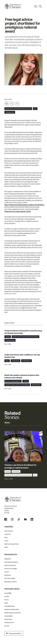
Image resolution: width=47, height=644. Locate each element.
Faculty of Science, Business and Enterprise (17, 385)
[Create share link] (17, 104)
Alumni (7, 572)
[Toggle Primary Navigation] (36, 6)
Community (16, 471)
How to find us (9, 531)
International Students (11, 562)
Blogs (7, 361)
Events (6, 541)
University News (10, 340)
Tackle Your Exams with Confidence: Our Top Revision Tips (22, 356)
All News (7, 422)
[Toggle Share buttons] (12, 104)
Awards (8, 471)
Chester (8, 337)
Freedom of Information (12, 609)
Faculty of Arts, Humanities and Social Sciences (18, 109)
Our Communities (10, 578)
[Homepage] (13, 6)
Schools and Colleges (11, 569)
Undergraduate (10, 112)
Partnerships (8, 619)
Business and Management (13, 381)
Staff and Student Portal (12, 544)
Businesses (8, 575)
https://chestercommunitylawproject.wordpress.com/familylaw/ (24, 205)
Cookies (7, 596)
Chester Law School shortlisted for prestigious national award (21, 466)
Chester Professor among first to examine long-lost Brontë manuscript (23, 332)
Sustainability (8, 616)
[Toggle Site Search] (40, 6)
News (6, 537)
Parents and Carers (10, 565)
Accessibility (8, 593)
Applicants (8, 559)
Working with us (9, 623)
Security (7, 626)
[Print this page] (7, 104)
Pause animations (13, 633)
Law (35, 109)
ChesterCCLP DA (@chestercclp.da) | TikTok (18, 211)
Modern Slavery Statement (12, 613)
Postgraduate (15, 361)
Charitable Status (10, 606)
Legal (6, 603)
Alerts (6, 547)
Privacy (7, 600)
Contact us (8, 534)
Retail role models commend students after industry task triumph (22, 376)
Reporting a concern (11, 582)
